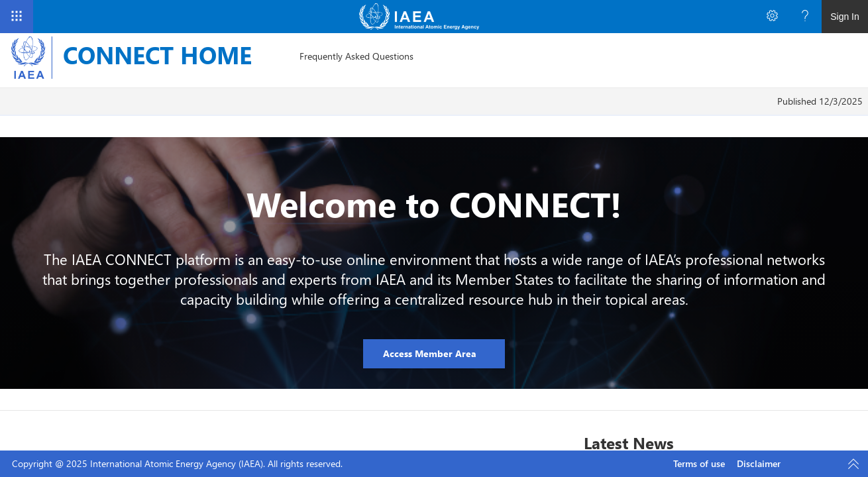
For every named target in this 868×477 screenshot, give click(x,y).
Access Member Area (431, 353)
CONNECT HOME (157, 54)
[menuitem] (356, 56)
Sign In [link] (845, 17)
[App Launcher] (17, 17)
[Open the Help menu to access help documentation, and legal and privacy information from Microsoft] (805, 17)
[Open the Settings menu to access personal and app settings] (772, 17)
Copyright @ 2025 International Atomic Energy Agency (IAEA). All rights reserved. (177, 463)
